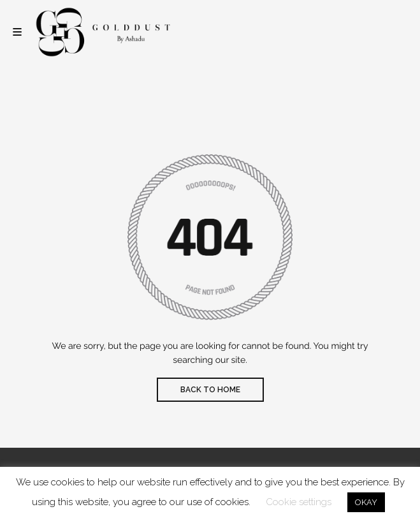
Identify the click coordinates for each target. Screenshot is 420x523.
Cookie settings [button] (299, 502)
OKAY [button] (366, 502)
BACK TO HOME (210, 390)
